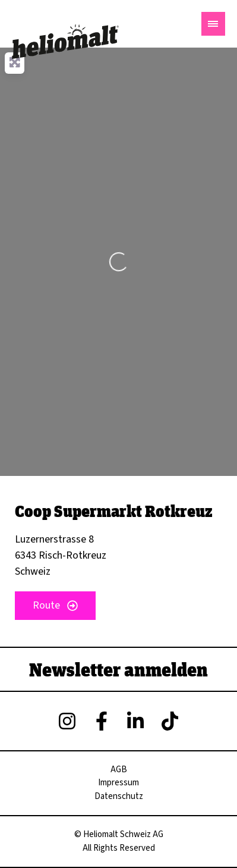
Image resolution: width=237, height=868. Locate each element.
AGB (119, 770)
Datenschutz (119, 796)
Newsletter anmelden (118, 669)
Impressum (118, 783)
